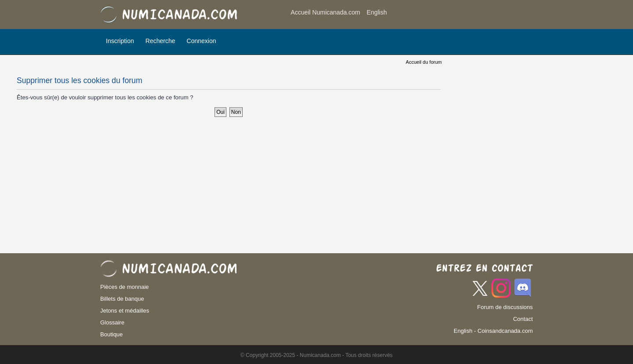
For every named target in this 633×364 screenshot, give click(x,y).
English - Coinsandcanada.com (493, 331)
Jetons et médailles (125, 311)
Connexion (202, 41)
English (377, 12)
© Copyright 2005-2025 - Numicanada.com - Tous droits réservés (316, 355)
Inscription (120, 41)
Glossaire (112, 322)
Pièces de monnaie (125, 287)
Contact (523, 319)
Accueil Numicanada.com (325, 12)
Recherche (160, 41)
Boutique (111, 334)
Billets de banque (122, 299)
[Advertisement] (462, 15)
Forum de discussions (505, 307)
